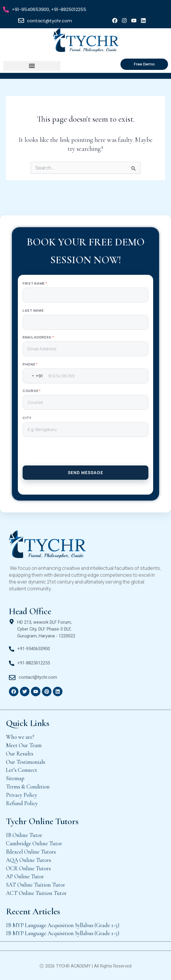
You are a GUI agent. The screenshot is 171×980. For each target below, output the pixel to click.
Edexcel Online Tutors (31, 852)
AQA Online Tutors (29, 860)
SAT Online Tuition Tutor (36, 885)
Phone (30, 364)
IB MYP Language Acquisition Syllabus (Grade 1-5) (63, 925)
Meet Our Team (24, 745)
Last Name (33, 310)
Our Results (20, 754)
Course (32, 391)
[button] (32, 66)
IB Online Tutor (24, 835)
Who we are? (20, 737)
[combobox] (33, 376)
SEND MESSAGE (85, 472)
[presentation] (85, 454)
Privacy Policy (22, 795)
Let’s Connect (22, 770)
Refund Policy (22, 803)
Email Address (38, 337)
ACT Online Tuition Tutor (36, 893)
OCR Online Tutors (28, 868)
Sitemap (15, 778)
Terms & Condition (28, 787)
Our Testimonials (26, 762)
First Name (35, 283)
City (27, 418)
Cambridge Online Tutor (34, 843)
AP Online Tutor (25, 876)
